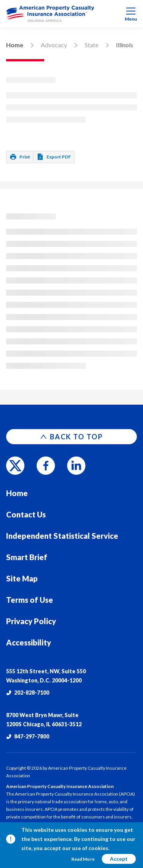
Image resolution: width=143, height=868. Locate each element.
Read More (83, 859)
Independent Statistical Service (62, 536)
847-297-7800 (28, 736)
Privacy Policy (31, 621)
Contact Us (26, 514)
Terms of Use (30, 600)
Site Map (22, 578)
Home (15, 45)
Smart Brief (27, 557)
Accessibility (29, 642)
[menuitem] (71, 14)
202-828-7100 (28, 693)
